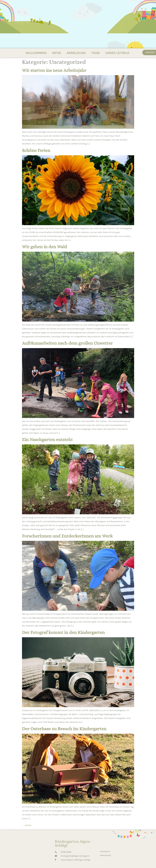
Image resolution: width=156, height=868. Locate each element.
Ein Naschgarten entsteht (47, 440)
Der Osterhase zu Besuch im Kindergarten (64, 729)
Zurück (27, 825)
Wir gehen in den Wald (45, 247)
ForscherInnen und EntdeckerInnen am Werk (67, 536)
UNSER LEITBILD (117, 53)
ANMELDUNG (76, 53)
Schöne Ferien (36, 150)
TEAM (96, 53)
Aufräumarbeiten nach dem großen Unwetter (67, 343)
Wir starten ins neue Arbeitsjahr (54, 70)
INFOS (56, 53)
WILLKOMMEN (36, 53)
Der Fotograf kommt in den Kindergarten (63, 632)
